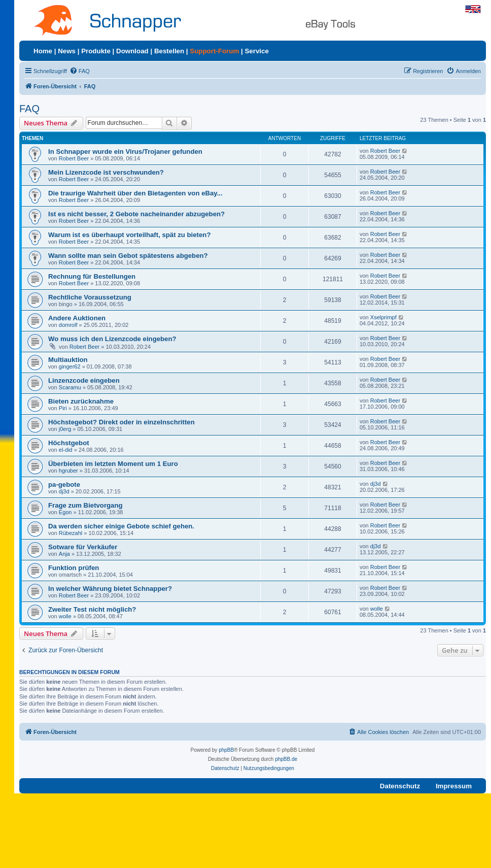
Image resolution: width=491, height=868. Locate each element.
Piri (63, 408)
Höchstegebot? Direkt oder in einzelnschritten (121, 422)
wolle (65, 616)
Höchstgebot (69, 443)
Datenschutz (400, 786)
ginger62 (70, 366)
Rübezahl (71, 533)
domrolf (68, 325)
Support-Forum (214, 51)
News (67, 51)
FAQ (29, 109)
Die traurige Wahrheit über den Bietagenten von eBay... (135, 193)
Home (43, 51)
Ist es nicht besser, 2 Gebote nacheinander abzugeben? (136, 214)
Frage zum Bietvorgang (85, 505)
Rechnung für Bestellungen (92, 276)
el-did (66, 450)
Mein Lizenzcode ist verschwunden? (106, 172)
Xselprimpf (383, 317)
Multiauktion (68, 360)
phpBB (226, 750)
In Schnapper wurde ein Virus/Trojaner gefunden (125, 152)
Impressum (454, 786)
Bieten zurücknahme (81, 401)
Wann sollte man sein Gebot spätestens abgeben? (128, 256)
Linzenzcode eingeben (84, 380)
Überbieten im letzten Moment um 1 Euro (113, 464)
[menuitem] (80, 71)
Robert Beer (74, 158)
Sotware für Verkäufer (83, 547)
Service (256, 51)
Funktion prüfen (74, 568)
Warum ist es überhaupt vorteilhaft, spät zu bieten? (129, 235)
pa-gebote (64, 485)
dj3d (64, 491)
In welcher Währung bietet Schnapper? (110, 589)
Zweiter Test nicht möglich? (92, 609)
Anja (64, 554)
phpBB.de (286, 759)
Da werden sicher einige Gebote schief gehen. (121, 526)
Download (132, 51)
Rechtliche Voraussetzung (90, 297)
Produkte (96, 51)
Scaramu (70, 387)
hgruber (68, 471)
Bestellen (169, 51)
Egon (65, 512)
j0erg (65, 429)
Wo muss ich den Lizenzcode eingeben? (112, 339)
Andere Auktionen (77, 318)
